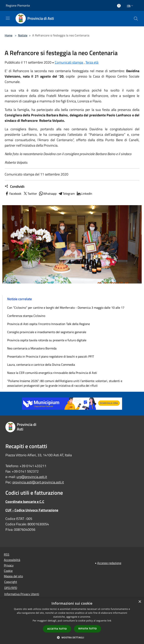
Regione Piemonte (18, 5)
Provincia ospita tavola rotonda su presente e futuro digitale (47, 340)
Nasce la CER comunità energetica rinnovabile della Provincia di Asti (52, 373)
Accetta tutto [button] (57, 629)
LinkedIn (84, 194)
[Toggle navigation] (8, 18)
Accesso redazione (109, 563)
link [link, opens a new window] (109, 621)
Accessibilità (12, 560)
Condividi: (15, 187)
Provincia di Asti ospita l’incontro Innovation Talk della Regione (49, 324)
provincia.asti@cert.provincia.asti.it (38, 482)
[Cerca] (136, 19)
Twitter (30, 194)
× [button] (140, 602)
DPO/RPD (11, 588)
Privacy (9, 565)
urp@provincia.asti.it (32, 477)
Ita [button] (130, 6)
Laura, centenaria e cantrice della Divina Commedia (41, 365)
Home (9, 35)
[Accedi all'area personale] (119, 6)
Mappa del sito (13, 576)
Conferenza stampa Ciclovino (26, 316)
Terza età (92, 62)
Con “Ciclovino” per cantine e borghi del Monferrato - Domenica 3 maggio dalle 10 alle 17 (66, 308)
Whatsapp (48, 194)
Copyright (11, 582)
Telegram (66, 194)
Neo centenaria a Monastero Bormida (32, 348)
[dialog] (72, 621)
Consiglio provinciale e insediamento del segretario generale (47, 332)
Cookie (8, 571)
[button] (72, 637)
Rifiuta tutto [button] (88, 629)
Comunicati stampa (69, 62)
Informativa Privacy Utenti (22, 594)
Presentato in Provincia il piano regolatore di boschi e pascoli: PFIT (51, 356)
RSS (7, 554)
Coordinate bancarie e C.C (25, 502)
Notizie (23, 35)
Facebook (13, 194)
